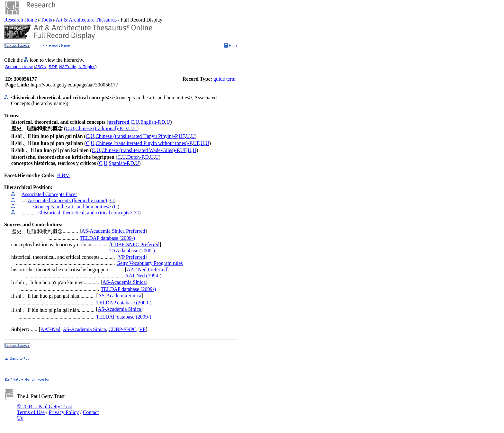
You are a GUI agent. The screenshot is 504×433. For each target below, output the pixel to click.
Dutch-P (136, 157)
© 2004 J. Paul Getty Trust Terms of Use (45, 409)
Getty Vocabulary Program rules (150, 263)
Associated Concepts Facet (49, 194)
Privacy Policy (64, 412)
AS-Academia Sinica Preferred (113, 231)
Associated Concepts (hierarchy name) (67, 200)
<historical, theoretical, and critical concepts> (85, 213)
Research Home (21, 20)
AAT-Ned (50, 329)
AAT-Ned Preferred (147, 270)
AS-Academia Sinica (124, 282)
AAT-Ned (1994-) (143, 276)
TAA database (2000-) (132, 251)
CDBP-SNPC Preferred (135, 244)
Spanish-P (119, 163)
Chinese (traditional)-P (99, 128)
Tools (46, 20)
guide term (225, 79)
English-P (150, 122)
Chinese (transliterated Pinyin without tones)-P (144, 143)
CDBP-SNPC (123, 329)
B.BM (64, 175)
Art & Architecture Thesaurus (86, 20)
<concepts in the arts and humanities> (72, 207)
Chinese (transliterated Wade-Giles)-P (140, 150)
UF (182, 136)
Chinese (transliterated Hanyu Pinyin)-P (136, 136)
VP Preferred (132, 257)
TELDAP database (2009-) (107, 238)
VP (142, 329)
